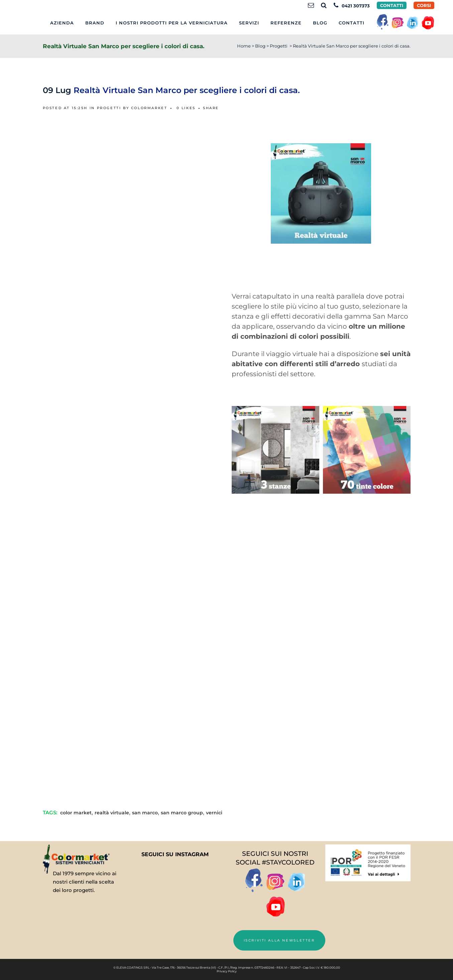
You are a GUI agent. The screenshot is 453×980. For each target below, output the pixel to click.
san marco (145, 813)
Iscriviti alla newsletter (279, 940)
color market (76, 813)
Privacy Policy (227, 971)
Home (244, 46)
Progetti (279, 46)
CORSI (424, 5)
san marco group (182, 813)
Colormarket (149, 108)
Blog (260, 46)
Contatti (392, 5)
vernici (214, 813)
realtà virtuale (112, 813)
